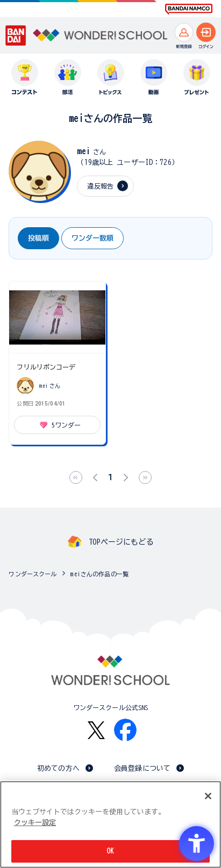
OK (110, 851)
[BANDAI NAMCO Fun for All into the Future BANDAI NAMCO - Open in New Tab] (189, 9)
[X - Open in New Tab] (96, 730)
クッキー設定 (35, 823)
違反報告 (100, 186)
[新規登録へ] (184, 32)
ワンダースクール (33, 574)
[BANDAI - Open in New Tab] (16, 35)
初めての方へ (58, 768)
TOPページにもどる (121, 542)
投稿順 (38, 238)
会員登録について (142, 768)
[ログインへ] (206, 32)
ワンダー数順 (92, 238)
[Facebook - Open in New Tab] (125, 730)
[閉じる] (208, 796)
